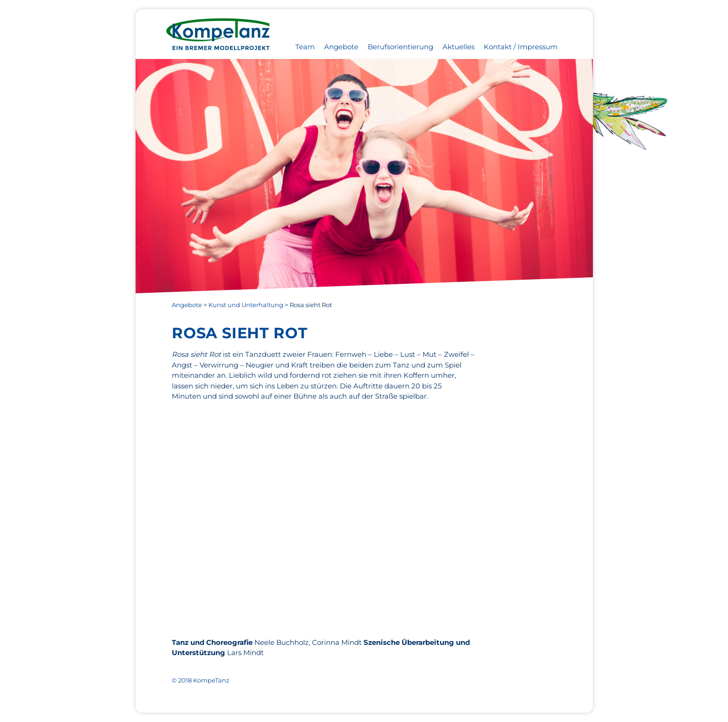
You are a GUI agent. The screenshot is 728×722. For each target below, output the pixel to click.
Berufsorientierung (400, 47)
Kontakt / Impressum (521, 47)
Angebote (341, 47)
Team (305, 47)
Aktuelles (458, 47)
